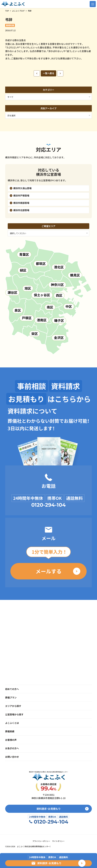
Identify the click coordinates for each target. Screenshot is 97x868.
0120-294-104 (48, 505)
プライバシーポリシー (41, 841)
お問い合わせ (12, 757)
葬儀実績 (10, 731)
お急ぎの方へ (12, 748)
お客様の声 (11, 740)
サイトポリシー (58, 841)
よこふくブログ (18, 11)
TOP (7, 11)
